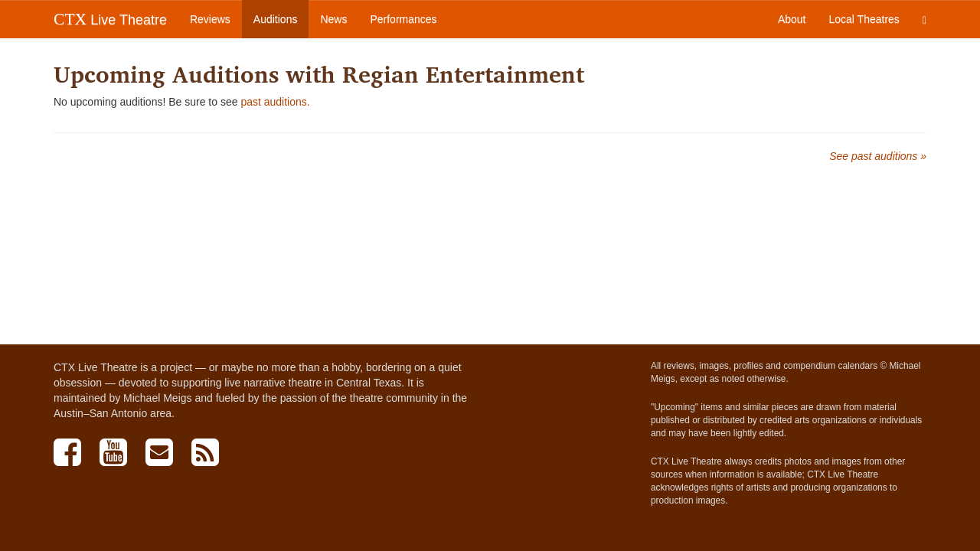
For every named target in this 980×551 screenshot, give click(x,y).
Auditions (276, 19)
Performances (403, 19)
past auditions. (275, 102)
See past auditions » (878, 156)
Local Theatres (864, 19)
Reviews (210, 19)
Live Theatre (110, 19)
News (333, 19)
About (792, 19)
